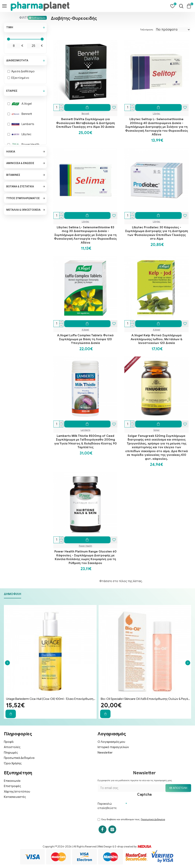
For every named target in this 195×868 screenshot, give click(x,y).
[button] (7, 663)
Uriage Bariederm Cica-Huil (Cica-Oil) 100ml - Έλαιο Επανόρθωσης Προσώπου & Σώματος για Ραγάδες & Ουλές (51, 699)
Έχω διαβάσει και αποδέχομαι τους (132, 819)
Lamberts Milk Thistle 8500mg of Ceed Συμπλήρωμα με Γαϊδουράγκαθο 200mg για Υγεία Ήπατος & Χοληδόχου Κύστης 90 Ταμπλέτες (85, 442)
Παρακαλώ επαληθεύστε (107, 806)
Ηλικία (11, 152)
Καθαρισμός (39, 18)
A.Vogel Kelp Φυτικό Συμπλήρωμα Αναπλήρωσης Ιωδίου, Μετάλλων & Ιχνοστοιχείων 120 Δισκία (156, 339)
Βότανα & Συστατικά (20, 186)
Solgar (156, 430)
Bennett (85, 113)
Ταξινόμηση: (147, 29)
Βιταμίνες (13, 175)
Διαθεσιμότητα (17, 60)
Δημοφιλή (13, 594)
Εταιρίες (12, 91)
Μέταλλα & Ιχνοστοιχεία (23, 210)
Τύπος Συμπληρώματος (23, 198)
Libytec (156, 113)
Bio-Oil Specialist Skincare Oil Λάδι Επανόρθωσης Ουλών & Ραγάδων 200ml (146, 699)
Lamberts (85, 430)
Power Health (85, 546)
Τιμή (10, 27)
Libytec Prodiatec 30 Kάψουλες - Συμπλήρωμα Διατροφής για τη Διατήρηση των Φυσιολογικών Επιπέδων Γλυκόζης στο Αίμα (157, 233)
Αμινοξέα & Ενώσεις (20, 163)
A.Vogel (85, 330)
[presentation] (157, 808)
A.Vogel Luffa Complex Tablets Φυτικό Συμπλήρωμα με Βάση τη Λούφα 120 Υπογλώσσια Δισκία (85, 339)
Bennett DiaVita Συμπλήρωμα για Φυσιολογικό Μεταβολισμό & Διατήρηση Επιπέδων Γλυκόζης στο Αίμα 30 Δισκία (85, 123)
